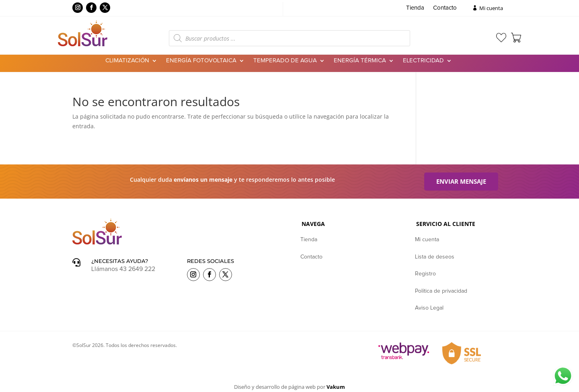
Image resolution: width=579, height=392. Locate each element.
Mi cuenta (491, 8)
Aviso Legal (429, 308)
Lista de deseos (435, 257)
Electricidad (423, 61)
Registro (425, 274)
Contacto (445, 8)
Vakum (336, 387)
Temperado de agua (285, 61)
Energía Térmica (360, 61)
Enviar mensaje (461, 181)
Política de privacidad (441, 291)
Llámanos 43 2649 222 (123, 269)
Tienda (415, 8)
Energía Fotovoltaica (201, 61)
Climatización (127, 61)
